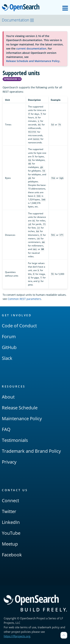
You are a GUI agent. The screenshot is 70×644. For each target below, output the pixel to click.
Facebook (12, 555)
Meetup (10, 544)
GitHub (9, 347)
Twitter (9, 511)
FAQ (6, 429)
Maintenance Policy (22, 418)
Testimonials (15, 440)
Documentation (18, 20)
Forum (9, 336)
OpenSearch (22, 8)
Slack (7, 358)
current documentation (31, 48)
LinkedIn (11, 522)
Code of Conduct (19, 326)
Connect (10, 500)
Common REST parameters (24, 299)
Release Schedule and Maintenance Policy (33, 61)
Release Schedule (20, 408)
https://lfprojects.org (17, 636)
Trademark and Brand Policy (31, 451)
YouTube (11, 533)
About (8, 397)
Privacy (9, 462)
